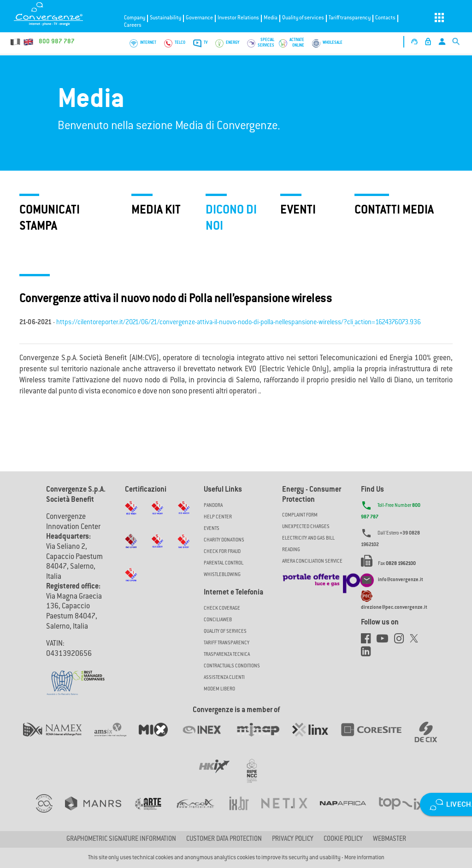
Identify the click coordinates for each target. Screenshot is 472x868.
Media (271, 18)
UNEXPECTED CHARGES (306, 527)
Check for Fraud (222, 552)
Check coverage (222, 609)
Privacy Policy (293, 839)
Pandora (213, 506)
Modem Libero (219, 689)
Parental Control (224, 563)
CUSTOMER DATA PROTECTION (224, 839)
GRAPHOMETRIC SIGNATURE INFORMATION (121, 839)
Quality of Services (225, 632)
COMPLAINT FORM (300, 515)
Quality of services (303, 18)
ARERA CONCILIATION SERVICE (312, 562)
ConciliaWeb (218, 620)
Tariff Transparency (227, 643)
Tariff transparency (350, 18)
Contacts (385, 18)
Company (135, 18)
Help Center (218, 517)
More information (364, 858)
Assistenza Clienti (224, 678)
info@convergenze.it (401, 580)
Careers (133, 26)
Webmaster (389, 839)
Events (212, 529)
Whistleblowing (222, 575)
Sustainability (165, 18)
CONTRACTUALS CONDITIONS (232, 666)
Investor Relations (238, 18)
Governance (199, 18)
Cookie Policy (343, 839)
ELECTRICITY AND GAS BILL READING (308, 544)
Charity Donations (224, 540)
